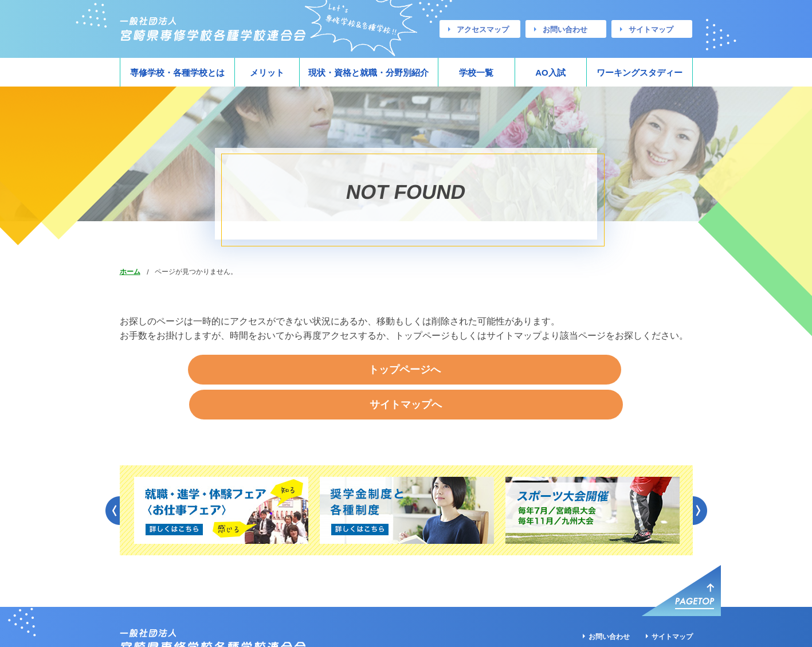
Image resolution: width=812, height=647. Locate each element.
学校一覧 (476, 72)
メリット (267, 72)
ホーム (130, 272)
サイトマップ (651, 30)
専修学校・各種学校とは (177, 72)
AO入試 (550, 72)
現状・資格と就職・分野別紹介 (368, 72)
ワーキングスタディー (640, 72)
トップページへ (317, 370)
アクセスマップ (483, 30)
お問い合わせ (565, 30)
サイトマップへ (495, 370)
